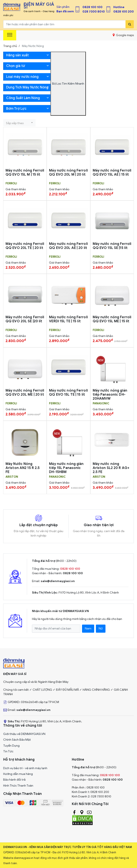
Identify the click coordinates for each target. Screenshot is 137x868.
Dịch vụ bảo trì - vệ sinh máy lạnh (25, 768)
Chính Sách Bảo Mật (17, 740)
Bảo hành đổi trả (14, 780)
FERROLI (11, 183)
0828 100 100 (92, 7)
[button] (19, 123)
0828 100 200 (124, 12)
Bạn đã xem (65, 11)
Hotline (119, 7)
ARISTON (12, 477)
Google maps (123, 35)
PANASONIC (101, 403)
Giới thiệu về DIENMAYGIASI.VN (24, 734)
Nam (88, 629)
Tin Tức (8, 751)
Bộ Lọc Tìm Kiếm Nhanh (68, 84)
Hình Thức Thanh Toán (18, 786)
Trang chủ (10, 46)
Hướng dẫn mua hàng (18, 774)
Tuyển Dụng (11, 746)
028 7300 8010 (94, 12)
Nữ (101, 629)
